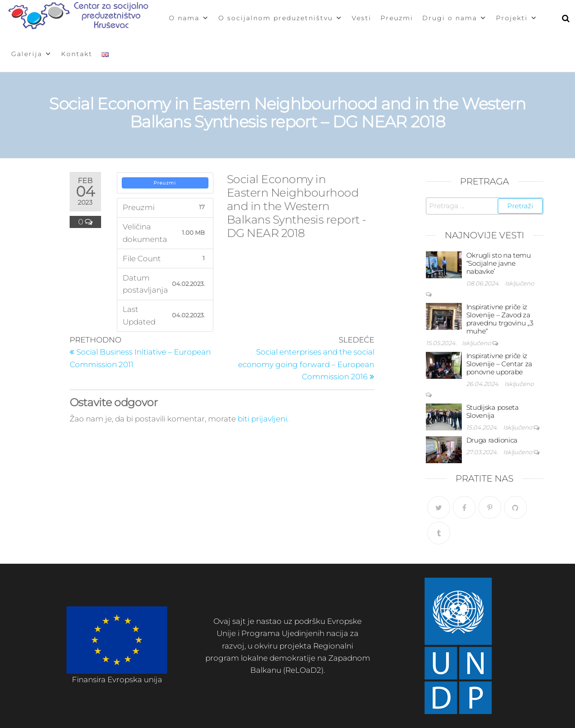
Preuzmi (397, 18)
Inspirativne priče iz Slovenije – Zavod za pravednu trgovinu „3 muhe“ (500, 319)
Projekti (517, 18)
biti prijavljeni (262, 419)
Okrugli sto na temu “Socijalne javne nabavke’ (499, 263)
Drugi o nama (455, 18)
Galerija (32, 54)
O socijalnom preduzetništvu (281, 18)
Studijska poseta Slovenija (493, 411)
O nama (189, 18)
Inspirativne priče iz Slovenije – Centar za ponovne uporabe (500, 364)
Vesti (362, 18)
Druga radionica (492, 440)
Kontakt (77, 54)
